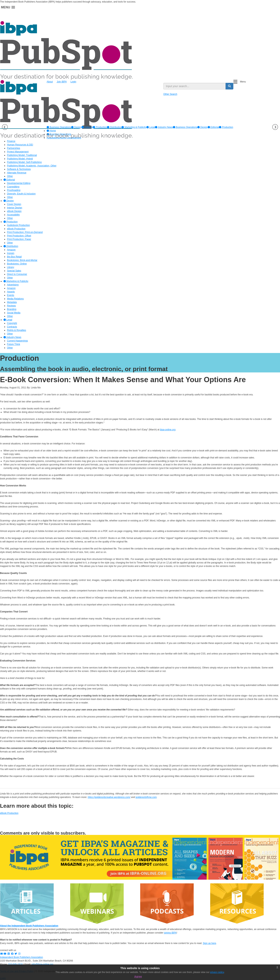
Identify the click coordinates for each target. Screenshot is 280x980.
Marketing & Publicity (134, 127)
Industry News (164, 127)
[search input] (195, 86)
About (50, 82)
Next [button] (275, 127)
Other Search (170, 94)
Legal (151, 127)
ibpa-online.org (168, 430)
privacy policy (217, 972)
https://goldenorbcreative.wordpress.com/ (109, 797)
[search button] (229, 86)
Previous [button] (5, 127)
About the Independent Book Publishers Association (29, 926)
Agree (138, 976)
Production (100, 127)
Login (73, 82)
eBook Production (9, 813)
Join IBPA (62, 82)
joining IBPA (170, 933)
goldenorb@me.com (146, 797)
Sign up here (209, 943)
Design (76, 127)
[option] (59, 127)
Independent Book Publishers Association (21, 957)
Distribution (114, 127)
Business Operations (59, 127)
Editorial (87, 127)
